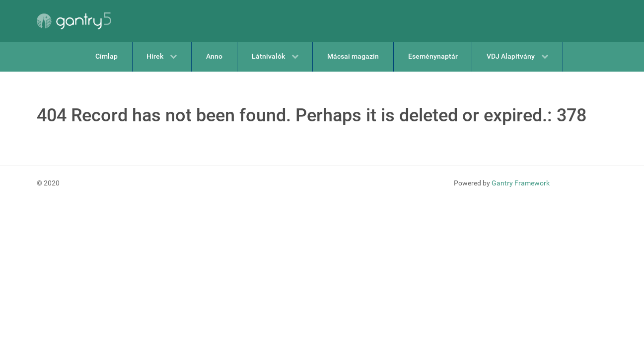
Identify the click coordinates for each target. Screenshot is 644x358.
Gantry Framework (521, 183)
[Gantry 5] (74, 21)
